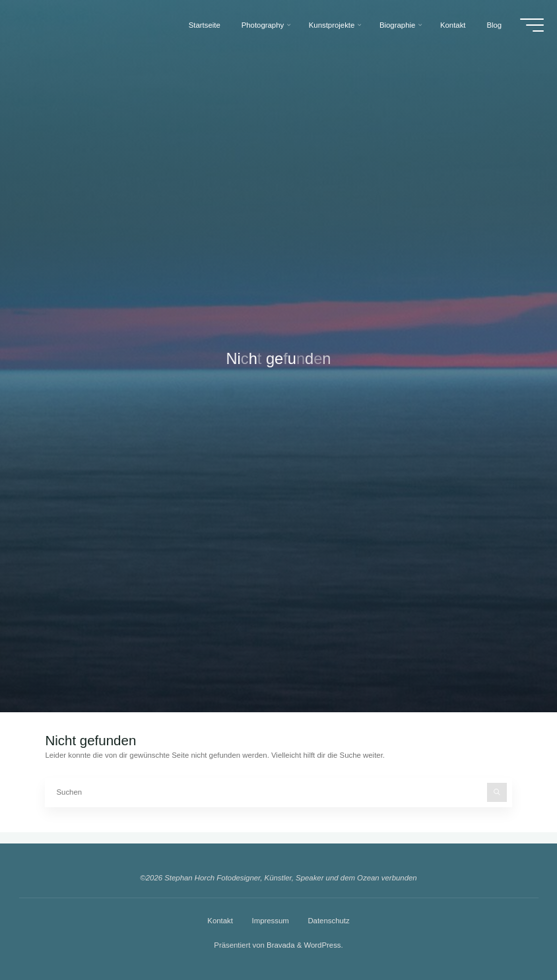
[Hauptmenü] (530, 25)
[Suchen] (497, 793)
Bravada (280, 945)
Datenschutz (328, 921)
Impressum (270, 921)
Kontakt (220, 921)
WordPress (322, 945)
